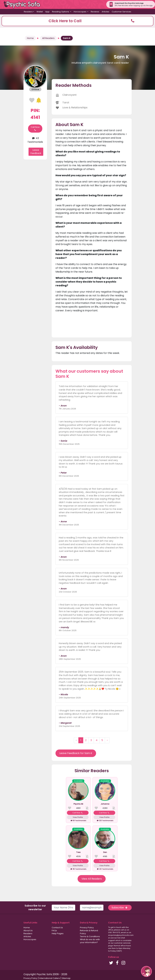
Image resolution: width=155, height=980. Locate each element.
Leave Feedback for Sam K (76, 753)
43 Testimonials (35, 140)
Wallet (40, 12)
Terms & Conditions (90, 936)
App (47, 12)
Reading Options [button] (61, 12)
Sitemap (66, 978)
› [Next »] (107, 740)
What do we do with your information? (90, 941)
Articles (105, 12)
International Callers (50, 978)
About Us (28, 931)
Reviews (95, 12)
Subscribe (120, 908)
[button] (77, 21)
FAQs (54, 931)
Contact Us (57, 928)
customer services (122, 943)
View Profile (78, 817)
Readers (28, 933)
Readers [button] (28, 12)
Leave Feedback (36, 152)
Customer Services (121, 12)
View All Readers (92, 879)
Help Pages (58, 933)
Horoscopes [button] (80, 12)
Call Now (35, 129)
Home (30, 38)
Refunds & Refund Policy (89, 932)
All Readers (48, 38)
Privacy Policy (87, 928)
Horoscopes (30, 939)
